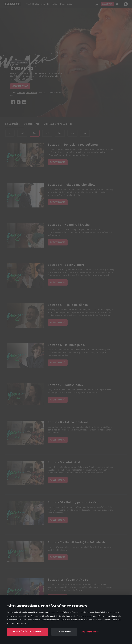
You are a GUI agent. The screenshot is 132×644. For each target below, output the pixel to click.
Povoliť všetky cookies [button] (27, 632)
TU (28, 623)
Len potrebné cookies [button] (90, 632)
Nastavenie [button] (64, 632)
